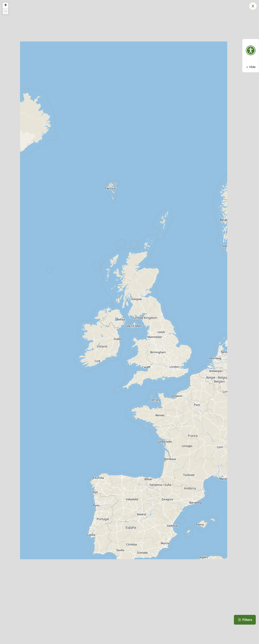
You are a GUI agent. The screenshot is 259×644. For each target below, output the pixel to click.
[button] (5, 5)
